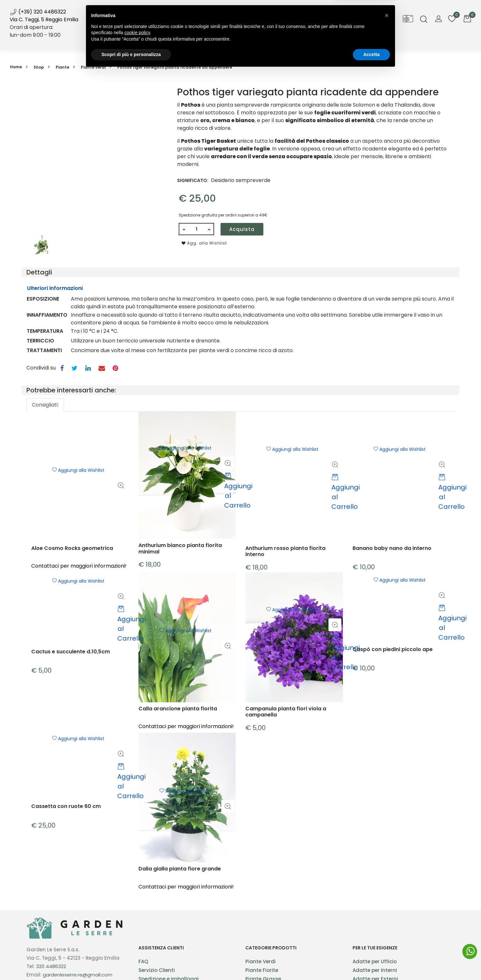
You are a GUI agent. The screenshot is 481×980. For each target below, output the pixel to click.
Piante (62, 67)
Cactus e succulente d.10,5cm (71, 666)
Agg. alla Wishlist (204, 243)
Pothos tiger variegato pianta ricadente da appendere (175, 67)
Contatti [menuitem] (327, 41)
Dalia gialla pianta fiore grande (180, 891)
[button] (94, 158)
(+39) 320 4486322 (38, 12)
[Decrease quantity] (184, 229)
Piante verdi (93, 67)
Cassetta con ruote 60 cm (66, 820)
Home (16, 67)
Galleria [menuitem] (293, 41)
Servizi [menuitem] (211, 41)
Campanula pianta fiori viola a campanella (286, 734)
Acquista (242, 229)
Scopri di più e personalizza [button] (131, 962)
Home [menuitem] (150, 41)
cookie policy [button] (137, 941)
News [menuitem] (243, 44)
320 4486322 (51, 966)
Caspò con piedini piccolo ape (393, 663)
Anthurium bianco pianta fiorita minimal (180, 570)
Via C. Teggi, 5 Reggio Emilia (44, 19)
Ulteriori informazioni (55, 288)
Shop (179, 41)
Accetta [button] (371, 962)
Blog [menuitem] (265, 41)
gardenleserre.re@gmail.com (78, 975)
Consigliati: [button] (45, 405)
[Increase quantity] (209, 229)
